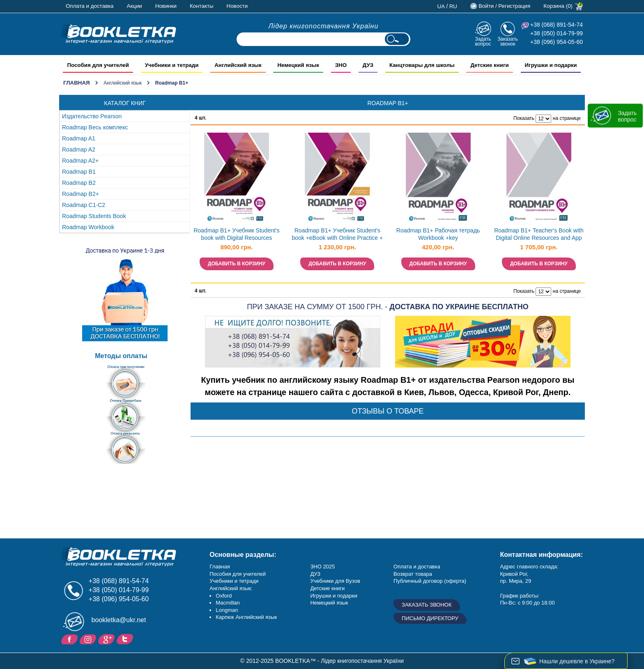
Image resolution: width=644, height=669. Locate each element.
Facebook (70, 639)
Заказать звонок (508, 41)
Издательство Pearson (92, 116)
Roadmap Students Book (94, 216)
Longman (227, 610)
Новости (237, 6)
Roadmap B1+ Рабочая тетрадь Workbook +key (438, 234)
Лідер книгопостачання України (324, 26)
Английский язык (123, 83)
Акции (135, 6)
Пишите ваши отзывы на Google (107, 639)
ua (441, 6)
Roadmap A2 (79, 149)
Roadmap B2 (79, 183)
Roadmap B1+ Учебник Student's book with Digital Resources (236, 234)
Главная (77, 83)
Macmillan (228, 603)
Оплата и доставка (90, 6)
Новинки (166, 6)
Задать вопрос (483, 41)
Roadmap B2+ (80, 194)
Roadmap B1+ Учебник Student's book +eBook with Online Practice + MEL (337, 235)
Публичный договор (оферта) (430, 581)
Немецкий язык (329, 603)
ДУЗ (315, 574)
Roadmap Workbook (88, 227)
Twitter (126, 639)
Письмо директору (430, 618)
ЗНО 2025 (322, 567)
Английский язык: (231, 588)
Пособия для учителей (238, 574)
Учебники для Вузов (335, 581)
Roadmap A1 (79, 138)
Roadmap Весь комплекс (95, 127)
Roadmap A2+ (80, 161)
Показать (524, 118)
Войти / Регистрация (504, 6)
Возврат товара (413, 574)
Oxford (224, 596)
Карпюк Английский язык (246, 617)
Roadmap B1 (79, 172)
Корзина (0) (558, 6)
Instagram (89, 639)
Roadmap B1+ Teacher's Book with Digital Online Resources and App (539, 234)
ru (453, 6)
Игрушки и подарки (334, 596)
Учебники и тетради (234, 581)
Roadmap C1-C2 (84, 205)
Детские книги (327, 588)
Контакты (202, 6)
